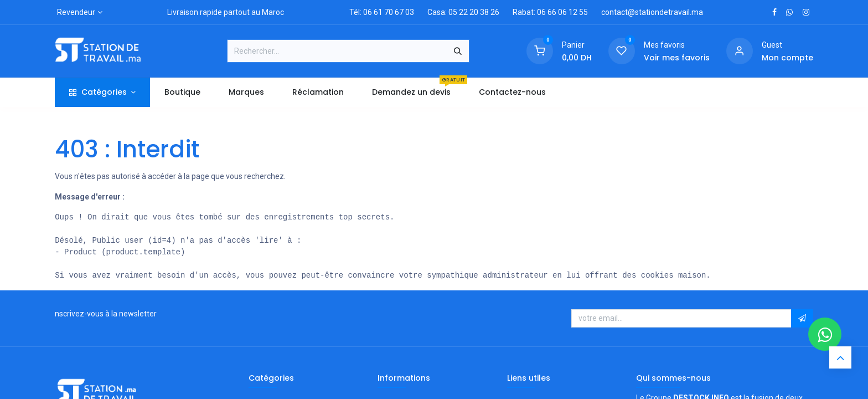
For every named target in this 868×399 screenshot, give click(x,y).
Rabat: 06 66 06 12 (545, 12)
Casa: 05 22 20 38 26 (463, 12)
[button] (802, 319)
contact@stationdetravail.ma (652, 12)
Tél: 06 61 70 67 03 (382, 12)
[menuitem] (182, 92)
